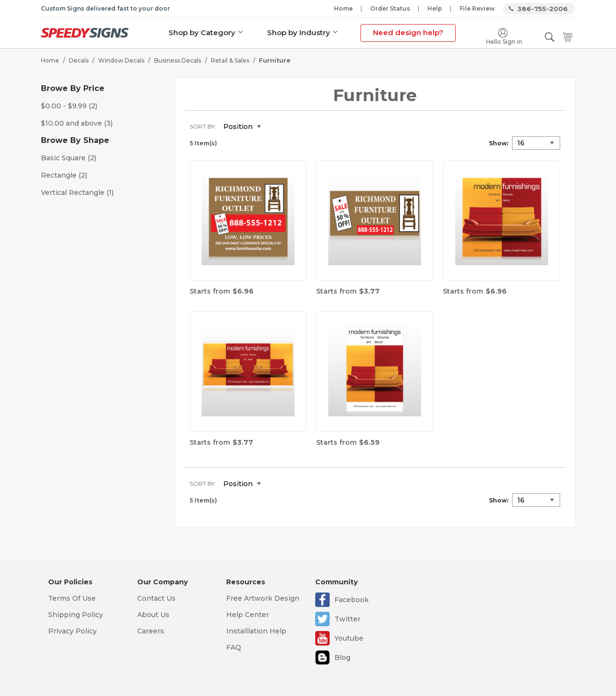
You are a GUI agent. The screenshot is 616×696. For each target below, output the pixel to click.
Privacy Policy (72, 631)
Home (343, 8)
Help (435, 8)
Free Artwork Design (263, 598)
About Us (153, 615)
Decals (79, 60)
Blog (342, 657)
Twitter (347, 619)
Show (498, 143)
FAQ (234, 647)
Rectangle (64, 175)
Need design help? (408, 32)
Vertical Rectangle (77, 193)
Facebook (352, 600)
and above (77, 123)
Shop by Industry (299, 32)
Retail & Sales (230, 60)
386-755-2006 (543, 9)
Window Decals (121, 60)
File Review (477, 8)
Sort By (202, 126)
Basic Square (69, 158)
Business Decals (178, 60)
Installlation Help (256, 631)
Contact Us (156, 598)
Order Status (390, 8)
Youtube (349, 638)
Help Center (248, 615)
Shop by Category (202, 32)
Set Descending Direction (275, 127)
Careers (151, 631)
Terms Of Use (72, 598)
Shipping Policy (76, 615)
